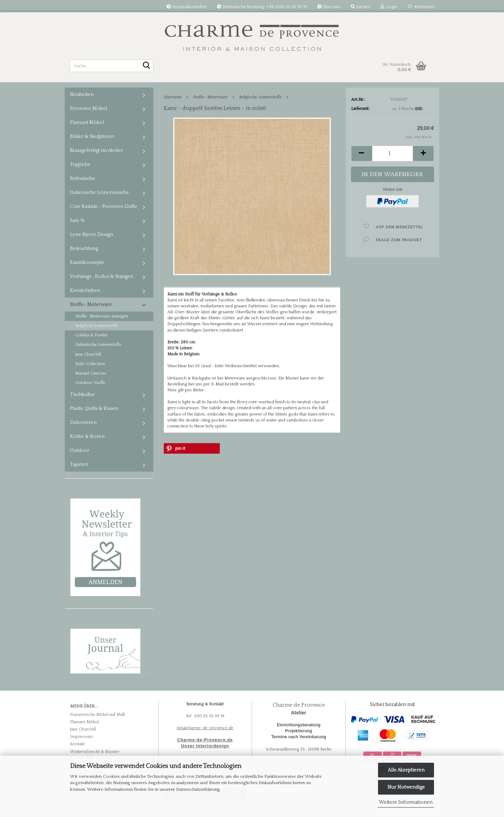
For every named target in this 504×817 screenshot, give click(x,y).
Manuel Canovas (91, 373)
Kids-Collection (90, 364)
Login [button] (389, 7)
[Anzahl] (393, 153)
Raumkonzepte (87, 263)
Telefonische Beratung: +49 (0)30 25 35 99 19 (262, 7)
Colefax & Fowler (92, 335)
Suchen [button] (360, 7)
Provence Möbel (89, 109)
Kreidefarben (85, 291)
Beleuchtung (84, 249)
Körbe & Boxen (87, 437)
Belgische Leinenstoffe (97, 326)
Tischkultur (82, 394)
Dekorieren (83, 423)
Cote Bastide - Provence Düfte (104, 207)
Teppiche (80, 165)
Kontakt (77, 744)
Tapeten (79, 465)
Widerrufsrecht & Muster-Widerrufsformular (95, 755)
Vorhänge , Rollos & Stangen (102, 277)
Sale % (77, 221)
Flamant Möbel (87, 123)
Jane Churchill (88, 354)
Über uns (329, 7)
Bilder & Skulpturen (92, 137)
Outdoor (80, 451)
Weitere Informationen (406, 802)
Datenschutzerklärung (198, 789)
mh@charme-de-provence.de (205, 728)
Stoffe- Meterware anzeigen (102, 316)
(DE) (419, 109)
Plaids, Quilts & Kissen (94, 408)
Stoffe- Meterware (91, 305)
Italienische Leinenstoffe (98, 345)
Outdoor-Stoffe (90, 383)
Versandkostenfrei (187, 7)
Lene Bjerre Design (92, 235)
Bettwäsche (83, 179)
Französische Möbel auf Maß (97, 715)
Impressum (81, 737)
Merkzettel (421, 7)
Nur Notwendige (406, 787)
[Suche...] (147, 66)
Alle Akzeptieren (406, 770)
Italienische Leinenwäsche (100, 193)
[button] (362, 153)
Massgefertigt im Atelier (96, 151)
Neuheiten (82, 95)
